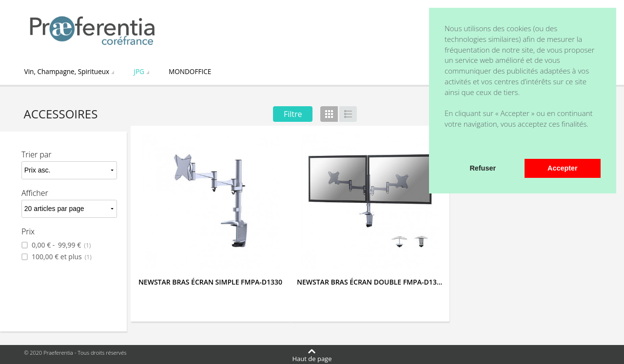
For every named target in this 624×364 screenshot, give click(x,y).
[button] (446, 146)
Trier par (37, 154)
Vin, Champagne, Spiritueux (67, 71)
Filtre (293, 114)
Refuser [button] (483, 168)
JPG (139, 71)
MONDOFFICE (190, 71)
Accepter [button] (563, 168)
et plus (61, 257)
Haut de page (312, 358)
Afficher (35, 193)
